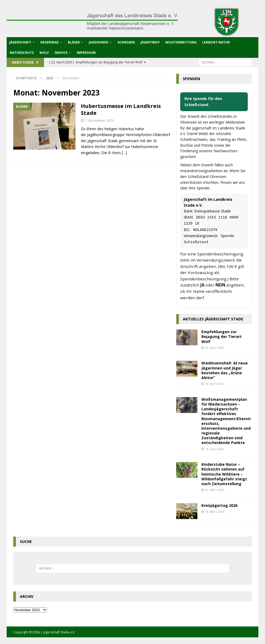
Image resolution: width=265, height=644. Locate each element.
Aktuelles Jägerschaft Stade (213, 319)
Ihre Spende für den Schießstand (203, 101)
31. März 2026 (215, 490)
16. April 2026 (214, 449)
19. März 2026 (215, 512)
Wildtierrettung (181, 42)
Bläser (74, 42)
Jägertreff (150, 42)
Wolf (44, 53)
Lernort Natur (216, 42)
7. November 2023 (99, 120)
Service (61, 53)
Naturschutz (22, 53)
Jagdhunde (99, 42)
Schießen (126, 42)
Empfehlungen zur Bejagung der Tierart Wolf (222, 336)
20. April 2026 (214, 384)
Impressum (86, 53)
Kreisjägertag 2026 (219, 505)
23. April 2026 (214, 348)
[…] (124, 153)
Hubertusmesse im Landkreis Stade (121, 109)
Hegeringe (50, 42)
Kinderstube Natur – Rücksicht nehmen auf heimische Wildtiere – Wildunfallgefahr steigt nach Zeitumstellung (224, 474)
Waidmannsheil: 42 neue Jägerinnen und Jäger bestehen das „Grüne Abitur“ (225, 370)
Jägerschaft (20, 42)
